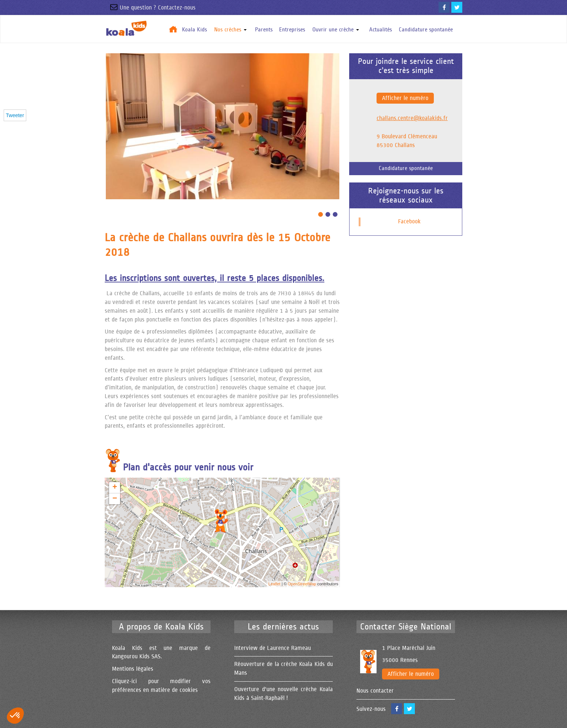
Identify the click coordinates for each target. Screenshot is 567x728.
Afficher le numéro (405, 98)
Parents (264, 30)
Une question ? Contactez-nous (150, 8)
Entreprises (292, 30)
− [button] (115, 499)
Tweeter (15, 115)
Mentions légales (133, 669)
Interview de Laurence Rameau (273, 648)
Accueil (173, 29)
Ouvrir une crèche (336, 30)
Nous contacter (375, 691)
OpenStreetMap (302, 584)
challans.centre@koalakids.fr (412, 118)
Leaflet (275, 584)
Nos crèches (230, 30)
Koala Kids (194, 30)
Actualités (381, 30)
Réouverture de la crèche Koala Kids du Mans (283, 669)
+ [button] (115, 488)
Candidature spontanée (426, 30)
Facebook (409, 222)
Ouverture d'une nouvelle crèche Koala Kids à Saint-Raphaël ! (283, 694)
